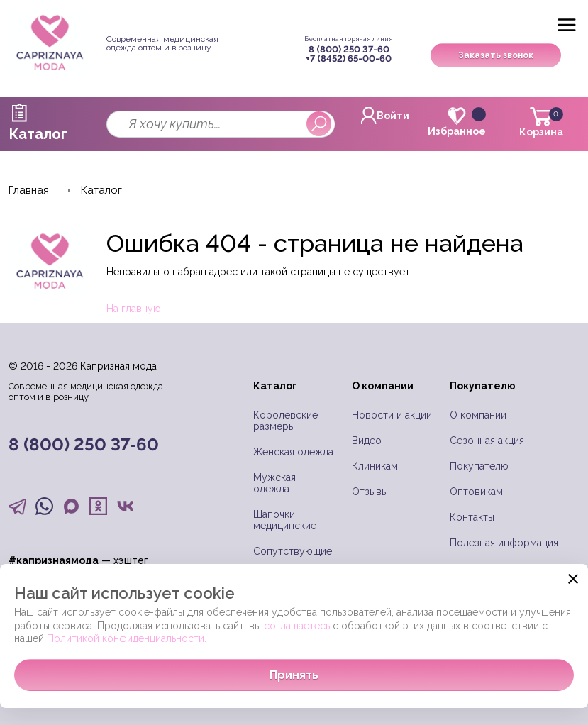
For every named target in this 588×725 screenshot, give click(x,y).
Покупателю (479, 466)
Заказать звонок (496, 55)
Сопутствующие (293, 551)
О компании (478, 415)
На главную (134, 309)
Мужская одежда (274, 483)
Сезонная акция (487, 441)
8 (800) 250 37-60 (349, 49)
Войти (385, 116)
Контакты (472, 517)
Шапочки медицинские (285, 520)
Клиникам (375, 466)
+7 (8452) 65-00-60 (349, 59)
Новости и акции (392, 415)
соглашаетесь (297, 626)
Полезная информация (504, 543)
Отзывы (370, 492)
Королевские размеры (285, 421)
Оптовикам (476, 492)
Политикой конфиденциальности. (127, 638)
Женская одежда (293, 452)
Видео (367, 441)
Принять (294, 675)
